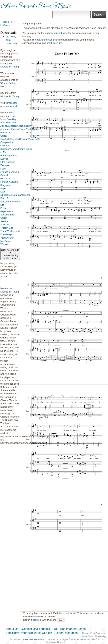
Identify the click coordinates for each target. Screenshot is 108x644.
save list (57, 43)
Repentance (7, 211)
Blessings (5, 133)
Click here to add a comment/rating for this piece (10, 254)
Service (4, 221)
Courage (5, 146)
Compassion (7, 142)
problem (37, 620)
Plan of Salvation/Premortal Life (11, 201)
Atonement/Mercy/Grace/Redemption (20, 129)
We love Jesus (32, 639)
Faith (3, 169)
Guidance (5, 178)
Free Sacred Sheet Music (36, 6)
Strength (5, 225)
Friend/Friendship (10, 172)
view (13, 37)
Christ (3, 136)
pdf (7, 37)
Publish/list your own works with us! (29, 633)
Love (3, 192)
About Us (12, 629)
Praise (4, 208)
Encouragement (9, 155)
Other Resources (67, 633)
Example (5, 165)
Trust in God (7, 228)
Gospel (4, 175)
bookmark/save (44, 40)
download (11, 43)
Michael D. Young (10, 67)
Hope (3, 188)
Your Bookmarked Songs (70, 629)
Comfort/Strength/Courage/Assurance (20, 139)
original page (61, 33)
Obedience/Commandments (15, 195)
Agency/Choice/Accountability (16, 126)
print (8, 40)
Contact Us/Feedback (36, 629)
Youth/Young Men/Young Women (7, 241)
